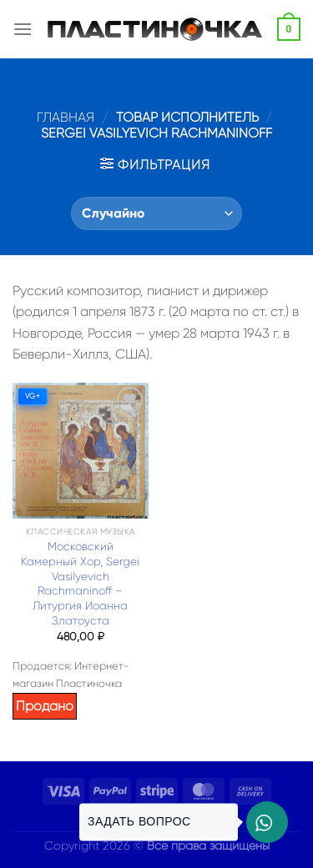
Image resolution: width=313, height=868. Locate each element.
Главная (66, 117)
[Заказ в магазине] (156, 213)
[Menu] (23, 29)
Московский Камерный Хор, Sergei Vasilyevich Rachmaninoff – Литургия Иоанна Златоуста (80, 583)
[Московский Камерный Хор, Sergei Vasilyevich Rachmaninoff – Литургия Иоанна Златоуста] (81, 451)
